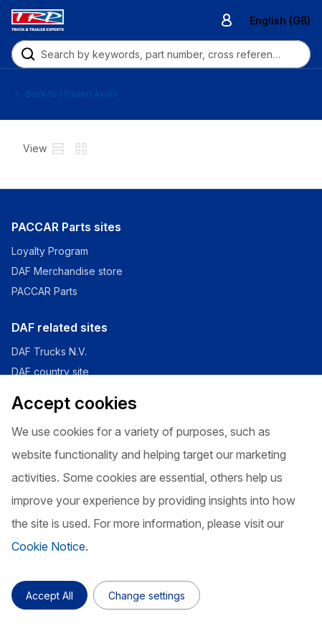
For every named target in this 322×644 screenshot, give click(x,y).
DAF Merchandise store (67, 271)
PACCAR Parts (44, 291)
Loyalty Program (50, 251)
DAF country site (50, 372)
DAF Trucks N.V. (49, 351)
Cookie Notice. (50, 546)
